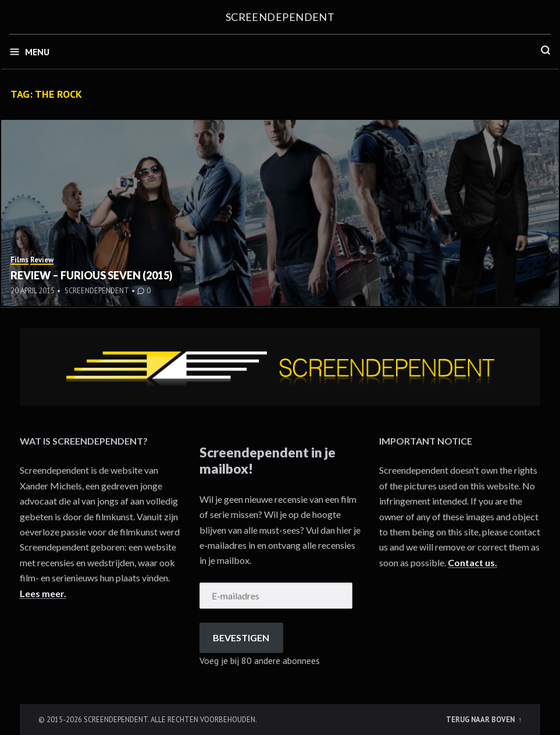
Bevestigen (241, 638)
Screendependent (280, 17)
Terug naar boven (481, 719)
